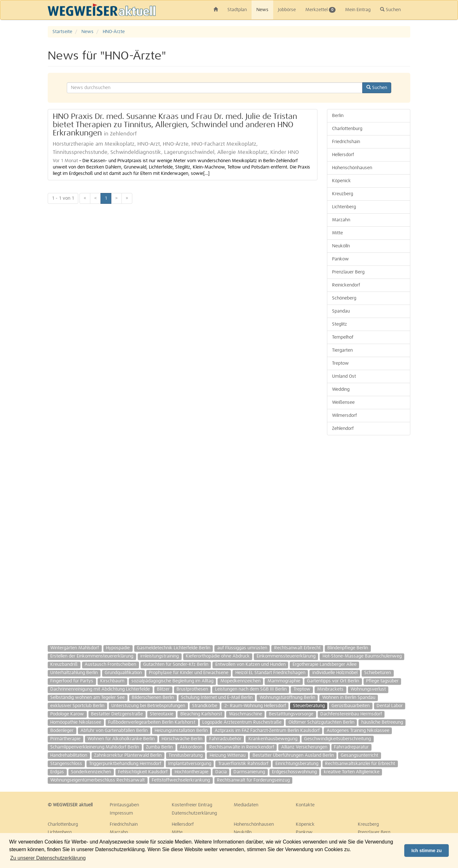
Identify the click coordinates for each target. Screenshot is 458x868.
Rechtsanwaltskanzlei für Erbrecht (360, 764)
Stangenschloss (66, 764)
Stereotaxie (162, 714)
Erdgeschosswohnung (294, 772)
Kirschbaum (112, 681)
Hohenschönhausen (352, 168)
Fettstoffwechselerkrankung (181, 780)
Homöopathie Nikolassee (76, 722)
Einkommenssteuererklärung (286, 656)
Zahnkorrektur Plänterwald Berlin (128, 755)
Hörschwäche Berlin (182, 739)
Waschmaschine (246, 714)
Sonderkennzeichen (91, 772)
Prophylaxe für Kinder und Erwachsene (189, 673)
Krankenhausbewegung (273, 739)
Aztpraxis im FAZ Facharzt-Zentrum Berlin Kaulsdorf (267, 731)
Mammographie (284, 681)
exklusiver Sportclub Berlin (77, 706)
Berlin (338, 116)
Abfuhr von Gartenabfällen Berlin (114, 731)
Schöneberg (344, 298)
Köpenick (341, 181)
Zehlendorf (343, 429)
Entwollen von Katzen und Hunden (250, 665)
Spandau (341, 311)
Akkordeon (191, 747)
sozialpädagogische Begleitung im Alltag (172, 681)
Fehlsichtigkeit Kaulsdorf (143, 772)
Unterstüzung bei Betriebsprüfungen (148, 706)
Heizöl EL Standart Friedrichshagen (270, 673)
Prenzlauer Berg (348, 272)
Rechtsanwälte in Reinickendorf (242, 747)
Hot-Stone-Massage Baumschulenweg (362, 656)
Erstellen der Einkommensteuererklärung (92, 656)
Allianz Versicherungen (304, 747)
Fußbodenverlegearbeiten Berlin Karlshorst (152, 722)
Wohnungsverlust (368, 689)
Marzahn (341, 220)
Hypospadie (118, 648)
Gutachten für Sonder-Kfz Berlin (176, 665)
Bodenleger (62, 731)
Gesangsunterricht (359, 755)
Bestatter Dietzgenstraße (117, 714)
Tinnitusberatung (186, 755)
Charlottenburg (347, 129)
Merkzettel (320, 10)
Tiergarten (342, 350)
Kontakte (305, 805)
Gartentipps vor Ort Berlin (333, 681)
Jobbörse (287, 10)
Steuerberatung (309, 706)
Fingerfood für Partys (72, 681)
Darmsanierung (249, 772)
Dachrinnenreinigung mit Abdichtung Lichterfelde (100, 689)
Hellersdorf (343, 155)
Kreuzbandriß (64, 665)
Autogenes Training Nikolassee (358, 731)
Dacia (221, 772)
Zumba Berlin (159, 747)
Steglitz (340, 324)
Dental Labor (390, 706)
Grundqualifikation (123, 673)
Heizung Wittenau (228, 755)
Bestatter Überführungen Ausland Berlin (293, 755)
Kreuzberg (343, 194)
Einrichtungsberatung (297, 764)
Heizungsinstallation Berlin (181, 731)
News (262, 10)
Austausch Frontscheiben (110, 665)
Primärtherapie (65, 739)
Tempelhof (343, 337)
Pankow (340, 259)
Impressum (121, 813)
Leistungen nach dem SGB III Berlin (251, 689)
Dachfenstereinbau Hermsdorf (351, 714)
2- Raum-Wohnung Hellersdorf (255, 706)
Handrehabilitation (69, 755)
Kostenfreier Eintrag (192, 805)
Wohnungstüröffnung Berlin (287, 698)
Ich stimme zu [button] (427, 851)
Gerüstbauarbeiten (350, 706)
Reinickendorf (346, 285)
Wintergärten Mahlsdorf (75, 648)
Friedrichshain (346, 142)
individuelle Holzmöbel (335, 673)
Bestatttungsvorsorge (291, 714)
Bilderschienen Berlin (153, 698)
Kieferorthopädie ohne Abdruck (218, 656)
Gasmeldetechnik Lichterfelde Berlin (173, 648)
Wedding (341, 389)
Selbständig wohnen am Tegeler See (87, 698)
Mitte (337, 233)
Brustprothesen (192, 689)
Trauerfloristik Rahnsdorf (243, 764)
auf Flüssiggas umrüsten (242, 648)
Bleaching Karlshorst (201, 714)
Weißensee (343, 403)
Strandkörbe (205, 706)
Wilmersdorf (344, 416)
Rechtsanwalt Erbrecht (297, 648)
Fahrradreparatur (351, 747)
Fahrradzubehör (225, 739)
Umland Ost (344, 376)
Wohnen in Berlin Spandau (349, 698)
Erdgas (57, 772)
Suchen (390, 10)
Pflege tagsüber (382, 681)
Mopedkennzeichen (240, 681)
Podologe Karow (67, 714)
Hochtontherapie (191, 772)
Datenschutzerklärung (194, 813)
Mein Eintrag (358, 10)
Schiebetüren (378, 673)
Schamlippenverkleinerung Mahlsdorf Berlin (95, 747)
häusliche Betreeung (382, 722)
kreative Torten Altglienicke (352, 772)
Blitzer (163, 689)
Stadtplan (237, 10)
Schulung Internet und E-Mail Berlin (217, 698)
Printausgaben (124, 805)
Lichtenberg (344, 207)
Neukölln (341, 246)
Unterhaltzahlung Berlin (74, 673)
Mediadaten (246, 805)
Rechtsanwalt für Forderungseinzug (253, 780)
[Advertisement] (369, 537)
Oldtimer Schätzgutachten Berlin (321, 722)
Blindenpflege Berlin (348, 648)
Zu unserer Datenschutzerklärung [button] (48, 858)
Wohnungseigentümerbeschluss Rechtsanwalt (97, 780)
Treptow (340, 363)
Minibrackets (330, 689)
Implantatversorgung (190, 764)
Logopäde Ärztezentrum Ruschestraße (242, 722)
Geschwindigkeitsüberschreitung (337, 739)
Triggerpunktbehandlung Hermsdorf (125, 764)
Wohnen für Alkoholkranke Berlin (121, 739)
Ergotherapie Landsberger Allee (325, 665)
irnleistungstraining (160, 656)
